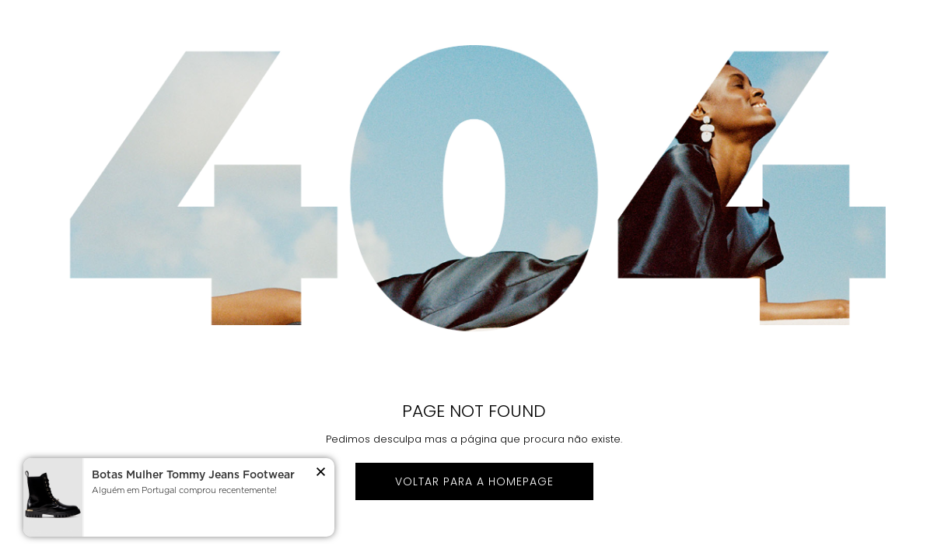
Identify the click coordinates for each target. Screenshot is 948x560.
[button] (321, 474)
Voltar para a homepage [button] (474, 481)
